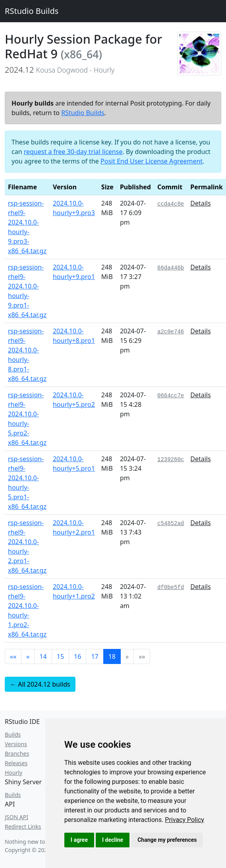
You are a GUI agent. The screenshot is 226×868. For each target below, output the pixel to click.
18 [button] (112, 656)
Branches (17, 753)
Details (200, 203)
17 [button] (95, 656)
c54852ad (171, 523)
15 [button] (60, 656)
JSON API (16, 817)
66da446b (171, 268)
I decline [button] (113, 840)
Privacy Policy (184, 820)
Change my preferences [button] (167, 840)
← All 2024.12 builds (40, 684)
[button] (13, 656)
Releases (16, 763)
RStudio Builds (32, 11)
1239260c (171, 460)
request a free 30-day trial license (73, 152)
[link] (184, 820)
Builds (13, 734)
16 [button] (77, 656)
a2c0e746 (171, 332)
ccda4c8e (171, 204)
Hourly (14, 773)
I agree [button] (79, 840)
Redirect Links (23, 827)
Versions (16, 744)
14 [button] (43, 656)
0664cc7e (171, 396)
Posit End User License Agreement (152, 161)
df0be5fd (171, 587)
